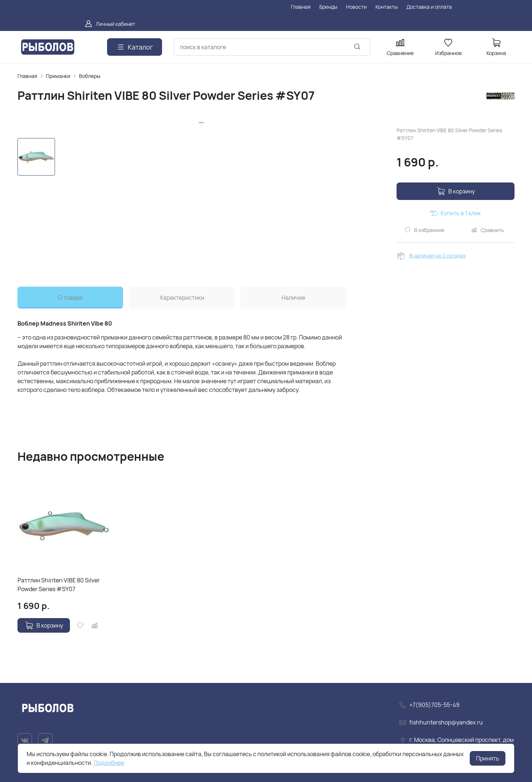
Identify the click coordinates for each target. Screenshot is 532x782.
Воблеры (90, 76)
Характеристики (182, 298)
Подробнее (109, 763)
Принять (488, 758)
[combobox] (272, 47)
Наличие (293, 298)
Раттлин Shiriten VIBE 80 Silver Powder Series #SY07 (59, 585)
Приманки (58, 76)
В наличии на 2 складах (438, 256)
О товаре (70, 298)
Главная (27, 76)
